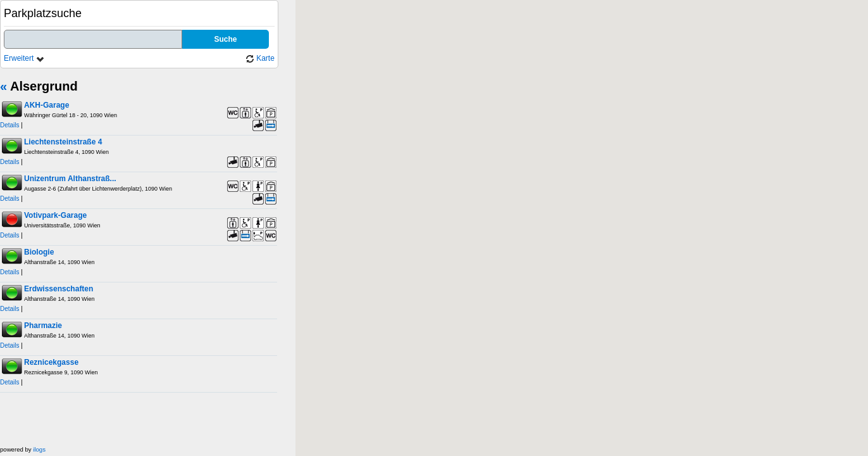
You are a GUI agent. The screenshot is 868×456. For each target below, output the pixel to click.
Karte (260, 59)
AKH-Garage (46, 105)
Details (10, 125)
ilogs (39, 449)
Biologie (39, 252)
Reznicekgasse (51, 362)
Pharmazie (43, 326)
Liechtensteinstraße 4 (63, 142)
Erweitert (24, 59)
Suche (225, 39)
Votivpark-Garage (55, 215)
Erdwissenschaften (59, 289)
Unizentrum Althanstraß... (70, 179)
